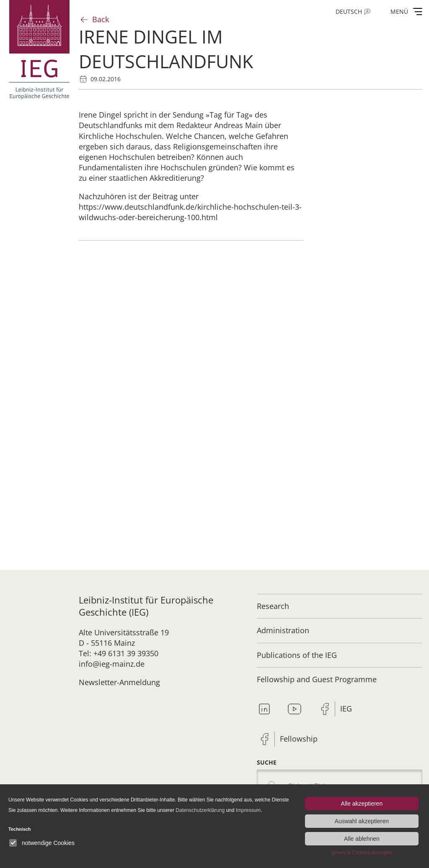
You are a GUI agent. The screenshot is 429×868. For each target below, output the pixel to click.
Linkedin (264, 709)
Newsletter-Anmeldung (119, 682)
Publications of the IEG (297, 655)
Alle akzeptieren (362, 804)
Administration (283, 630)
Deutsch (349, 12)
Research (273, 606)
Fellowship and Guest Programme (317, 679)
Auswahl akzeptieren (362, 821)
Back (101, 19)
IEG (346, 709)
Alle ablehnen (362, 839)
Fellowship (299, 739)
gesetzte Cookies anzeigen (362, 853)
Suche (267, 762)
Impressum (248, 810)
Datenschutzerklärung (200, 810)
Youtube (295, 709)
